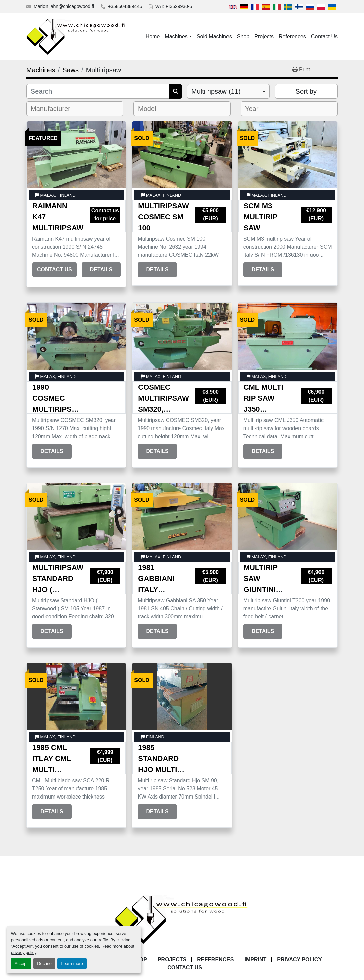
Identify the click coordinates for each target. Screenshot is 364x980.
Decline (44, 963)
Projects (264, 37)
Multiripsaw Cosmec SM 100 (163, 217)
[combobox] (228, 91)
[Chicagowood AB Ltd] (182, 919)
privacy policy (24, 952)
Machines (176, 37)
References (292, 37)
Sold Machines (214, 37)
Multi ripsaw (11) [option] (216, 91)
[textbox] (55, 109)
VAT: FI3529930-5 (174, 6)
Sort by (306, 91)
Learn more (72, 963)
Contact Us (324, 37)
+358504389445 (125, 6)
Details (101, 270)
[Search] (98, 91)
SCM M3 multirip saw (261, 217)
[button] (178, 37)
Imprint (256, 959)
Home (153, 37)
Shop (243, 37)
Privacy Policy (299, 959)
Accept (21, 963)
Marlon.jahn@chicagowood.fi (64, 6)
